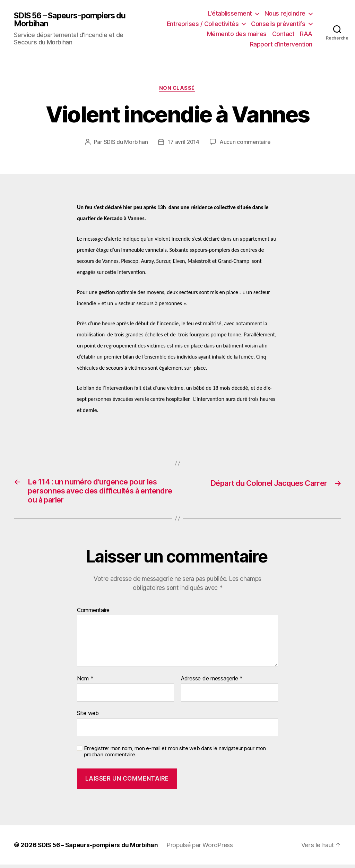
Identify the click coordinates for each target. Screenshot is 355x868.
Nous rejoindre (285, 13)
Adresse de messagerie (212, 682)
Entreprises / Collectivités (203, 24)
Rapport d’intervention (281, 44)
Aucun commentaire (245, 143)
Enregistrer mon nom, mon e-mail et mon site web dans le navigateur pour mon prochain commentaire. (175, 755)
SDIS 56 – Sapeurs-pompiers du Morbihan (74, 20)
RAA (306, 34)
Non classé (178, 88)
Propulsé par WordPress (205, 848)
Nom (85, 682)
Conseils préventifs (278, 24)
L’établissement (230, 13)
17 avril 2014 (183, 143)
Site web (88, 717)
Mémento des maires (237, 34)
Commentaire (93, 614)
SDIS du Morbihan (125, 143)
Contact (283, 34)
